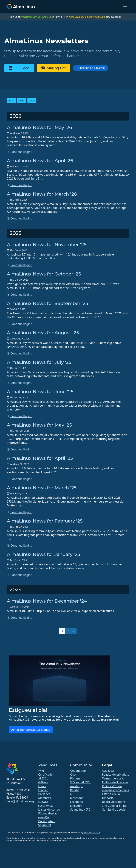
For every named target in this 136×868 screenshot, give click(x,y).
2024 (32, 100)
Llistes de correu (49, 810)
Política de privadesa (116, 775)
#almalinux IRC (80, 810)
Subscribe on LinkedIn (91, 68)
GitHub (43, 782)
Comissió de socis (114, 810)
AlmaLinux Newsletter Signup (31, 730)
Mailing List (53, 68)
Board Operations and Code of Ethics (114, 804)
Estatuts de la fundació (111, 796)
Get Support (78, 771)
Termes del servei (114, 778)
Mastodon (77, 798)
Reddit (74, 790)
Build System (47, 821)
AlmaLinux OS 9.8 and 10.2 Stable (87, 17)
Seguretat (45, 825)
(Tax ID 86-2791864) (91, 833)
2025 (22, 100)
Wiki (41, 771)
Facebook (76, 802)
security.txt (46, 806)
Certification (46, 775)
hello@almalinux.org (20, 801)
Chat (73, 775)
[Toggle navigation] (125, 7)
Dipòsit (43, 790)
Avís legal (108, 771)
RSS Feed (19, 68)
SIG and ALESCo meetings (81, 784)
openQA (44, 817)
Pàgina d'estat (48, 813)
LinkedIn (76, 806)
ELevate (43, 802)
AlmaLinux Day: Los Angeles (36, 17)
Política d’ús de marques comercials (115, 788)
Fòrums (75, 778)
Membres (45, 798)
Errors (42, 786)
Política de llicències (115, 782)
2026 (11, 100)
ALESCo (43, 778)
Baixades (44, 794)
